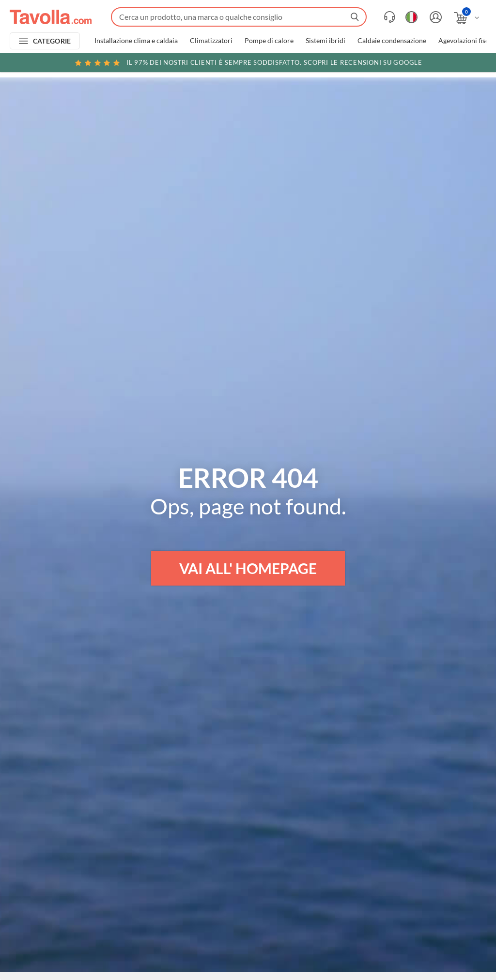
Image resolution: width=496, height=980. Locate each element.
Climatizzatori (211, 41)
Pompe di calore (269, 41)
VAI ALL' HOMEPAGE (248, 568)
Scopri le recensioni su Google (248, 62)
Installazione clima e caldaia (136, 41)
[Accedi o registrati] (434, 17)
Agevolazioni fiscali (467, 41)
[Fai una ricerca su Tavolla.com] (239, 17)
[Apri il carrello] (467, 18)
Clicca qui (426, 64)
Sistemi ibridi (325, 41)
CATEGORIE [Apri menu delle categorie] (52, 41)
